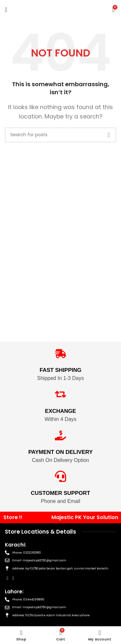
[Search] (60, 135)
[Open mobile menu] (6, 10)
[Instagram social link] (13, 578)
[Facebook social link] (8, 578)
